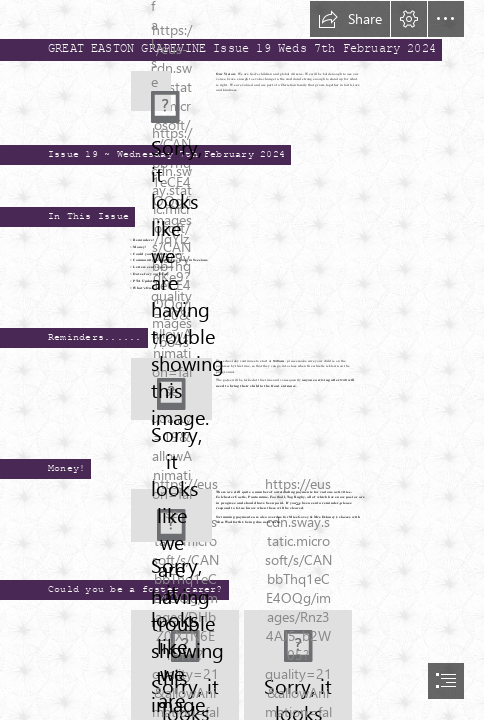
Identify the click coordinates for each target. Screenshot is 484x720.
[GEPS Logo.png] (149, 89)
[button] (350, 19)
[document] (242, 360)
